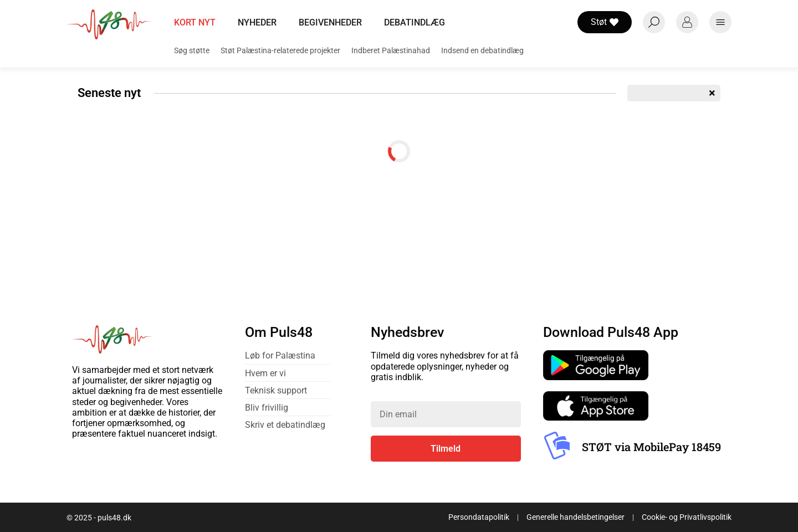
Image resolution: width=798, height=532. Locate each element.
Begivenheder (330, 22)
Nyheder (257, 22)
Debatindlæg (415, 22)
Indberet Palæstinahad (391, 50)
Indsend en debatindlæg (482, 50)
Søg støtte (192, 50)
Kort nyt (195, 22)
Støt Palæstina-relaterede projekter (280, 50)
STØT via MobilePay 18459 (651, 447)
